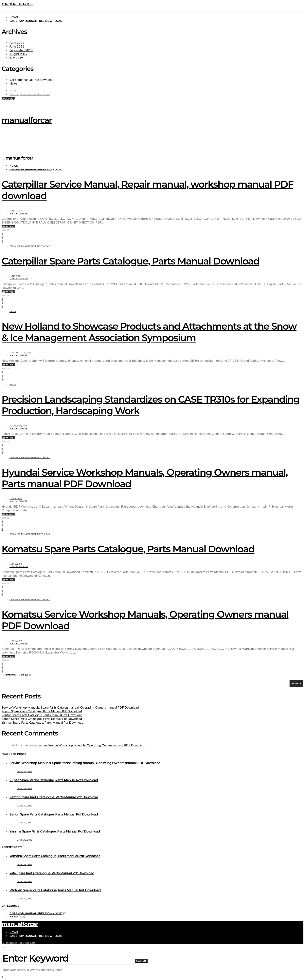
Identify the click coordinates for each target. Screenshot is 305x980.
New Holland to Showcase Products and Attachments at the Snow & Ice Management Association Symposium (149, 332)
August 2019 (18, 54)
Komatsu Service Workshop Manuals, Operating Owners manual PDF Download (90, 745)
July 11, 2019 (16, 499)
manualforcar (16, 4)
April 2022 (17, 42)
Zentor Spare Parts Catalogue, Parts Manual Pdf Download (42, 715)
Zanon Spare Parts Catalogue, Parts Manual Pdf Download (42, 719)
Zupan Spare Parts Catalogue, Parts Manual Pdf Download (42, 711)
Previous (9, 675)
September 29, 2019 (20, 353)
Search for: (9, 951)
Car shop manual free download (36, 21)
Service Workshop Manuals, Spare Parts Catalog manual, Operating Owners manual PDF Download (70, 707)
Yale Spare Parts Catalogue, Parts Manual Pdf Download (52, 873)
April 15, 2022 (25, 771)
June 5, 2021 (16, 211)
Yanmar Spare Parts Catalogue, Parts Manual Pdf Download (43, 722)
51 (22, 675)
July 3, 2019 (16, 564)
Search (6, 679)
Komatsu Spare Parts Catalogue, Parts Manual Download (128, 549)
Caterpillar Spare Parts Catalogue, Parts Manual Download (130, 261)
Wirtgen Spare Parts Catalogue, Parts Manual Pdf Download (55, 890)
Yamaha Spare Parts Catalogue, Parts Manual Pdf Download (55, 856)
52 (26, 675)
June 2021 (17, 46)
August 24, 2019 (18, 426)
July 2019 (16, 58)
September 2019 (21, 50)
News (14, 17)
